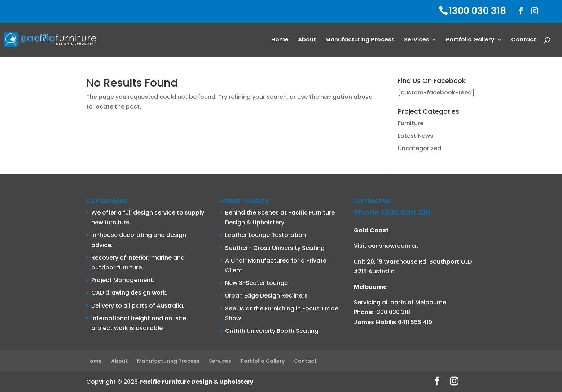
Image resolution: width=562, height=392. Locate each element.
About (307, 40)
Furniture (411, 123)
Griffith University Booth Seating (272, 331)
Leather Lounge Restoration (265, 235)
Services (417, 40)
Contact (524, 40)
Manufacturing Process (360, 40)
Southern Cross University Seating (275, 248)
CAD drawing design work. (129, 293)
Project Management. (123, 280)
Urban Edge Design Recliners (266, 296)
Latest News (416, 136)
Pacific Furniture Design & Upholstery (196, 382)
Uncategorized (420, 148)
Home (280, 40)
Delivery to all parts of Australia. (138, 306)
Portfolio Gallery (470, 40)
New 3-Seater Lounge (256, 283)
